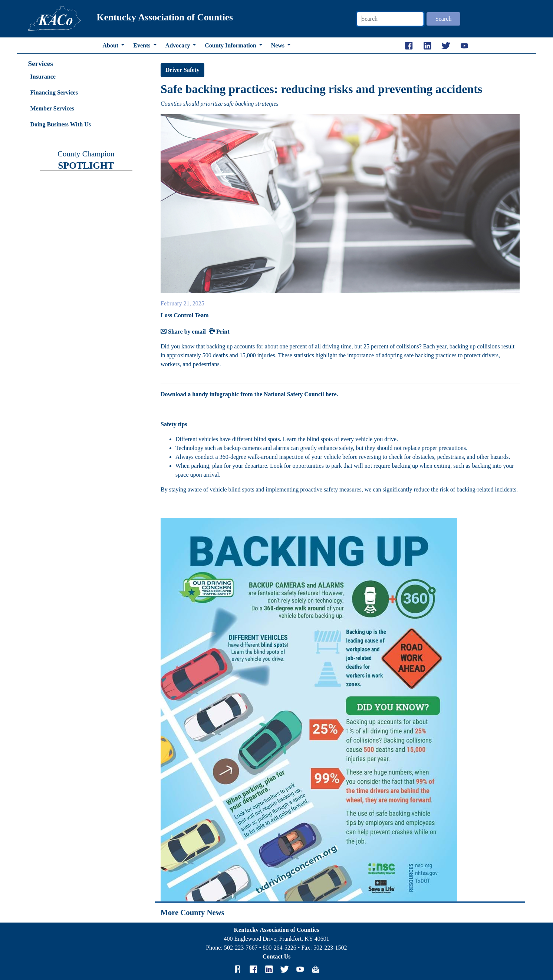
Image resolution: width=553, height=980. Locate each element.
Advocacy (179, 45)
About (111, 45)
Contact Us (277, 956)
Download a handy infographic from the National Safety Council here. (249, 394)
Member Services (52, 108)
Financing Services (54, 92)
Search (444, 19)
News (279, 45)
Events (142, 45)
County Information (231, 45)
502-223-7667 (241, 948)
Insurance (43, 77)
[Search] (390, 19)
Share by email (183, 332)
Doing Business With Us (61, 124)
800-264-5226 (279, 948)
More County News (192, 912)
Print (219, 332)
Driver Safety (182, 70)
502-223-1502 (330, 948)
